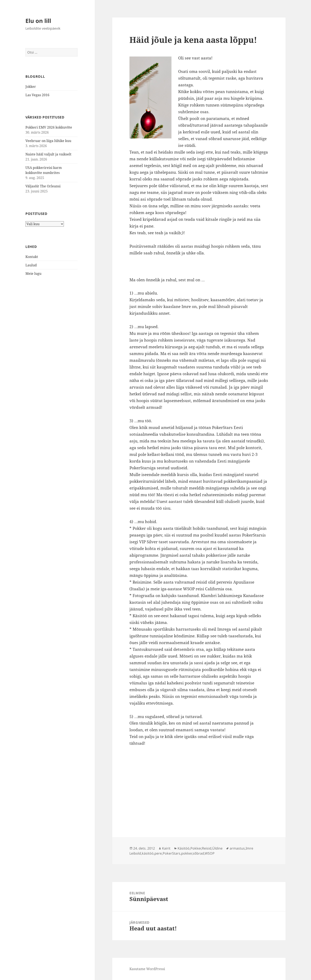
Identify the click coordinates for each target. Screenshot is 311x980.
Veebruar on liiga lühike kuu (48, 141)
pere (158, 853)
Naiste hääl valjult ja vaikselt (48, 154)
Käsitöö (184, 848)
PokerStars (171, 853)
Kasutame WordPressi (147, 969)
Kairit (166, 848)
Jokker (31, 87)
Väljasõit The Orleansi (43, 186)
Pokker (196, 848)
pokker (186, 853)
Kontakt (32, 257)
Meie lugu (33, 274)
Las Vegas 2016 (37, 95)
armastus (237, 848)
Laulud (31, 265)
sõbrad (198, 853)
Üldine (217, 848)
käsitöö (148, 853)
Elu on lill (38, 21)
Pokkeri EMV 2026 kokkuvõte (49, 127)
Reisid (207, 848)
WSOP (210, 853)
